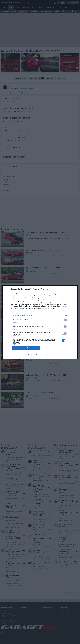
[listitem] (40, 316)
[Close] (74, 289)
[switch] (64, 320)
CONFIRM (26, 348)
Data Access (40, 355)
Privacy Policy (51, 355)
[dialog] (40, 322)
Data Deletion (29, 355)
